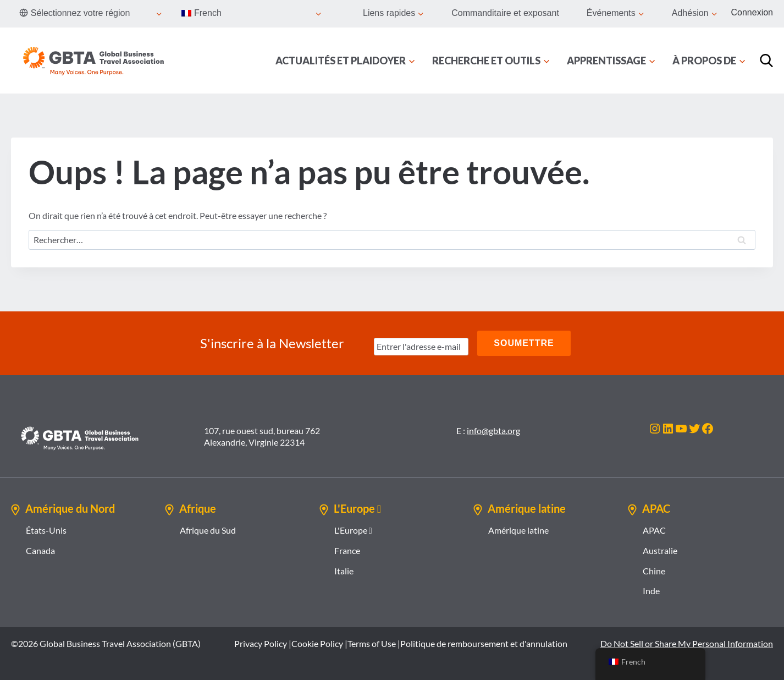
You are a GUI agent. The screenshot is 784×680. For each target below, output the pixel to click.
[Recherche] (766, 61)
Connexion (752, 12)
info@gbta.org (493, 431)
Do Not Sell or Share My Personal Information (687, 643)
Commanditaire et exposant (505, 13)
